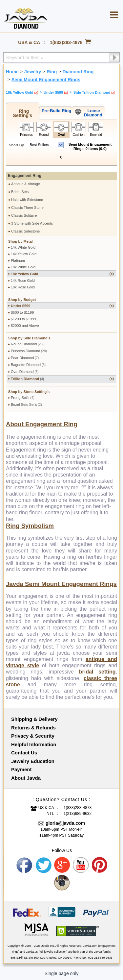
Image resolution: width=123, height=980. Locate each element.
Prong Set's (23, 398)
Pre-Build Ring (55, 111)
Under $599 (62, 306)
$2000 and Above (25, 326)
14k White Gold (23, 247)
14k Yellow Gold (24, 254)
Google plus (62, 865)
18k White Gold (23, 267)
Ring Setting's (23, 113)
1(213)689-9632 (78, 814)
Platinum (18, 260)
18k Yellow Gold (62, 274)
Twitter (44, 865)
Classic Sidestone (25, 231)
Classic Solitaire (24, 215)
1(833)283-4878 (66, 42)
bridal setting (97, 672)
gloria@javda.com (65, 823)
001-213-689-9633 (100, 958)
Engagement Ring (25, 176)
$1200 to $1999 (23, 319)
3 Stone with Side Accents (32, 223)
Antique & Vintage (26, 184)
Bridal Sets (20, 192)
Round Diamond (28, 344)
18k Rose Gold (23, 287)
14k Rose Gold (23, 281)
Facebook (25, 865)
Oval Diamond (25, 372)
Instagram (62, 883)
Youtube (81, 865)
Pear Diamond (25, 358)
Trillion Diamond (62, 379)
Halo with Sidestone (27, 200)
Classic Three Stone (27, 208)
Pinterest (100, 865)
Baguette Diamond (28, 365)
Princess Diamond (29, 351)
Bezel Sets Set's (26, 404)
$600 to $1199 (22, 312)
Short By (16, 145)
